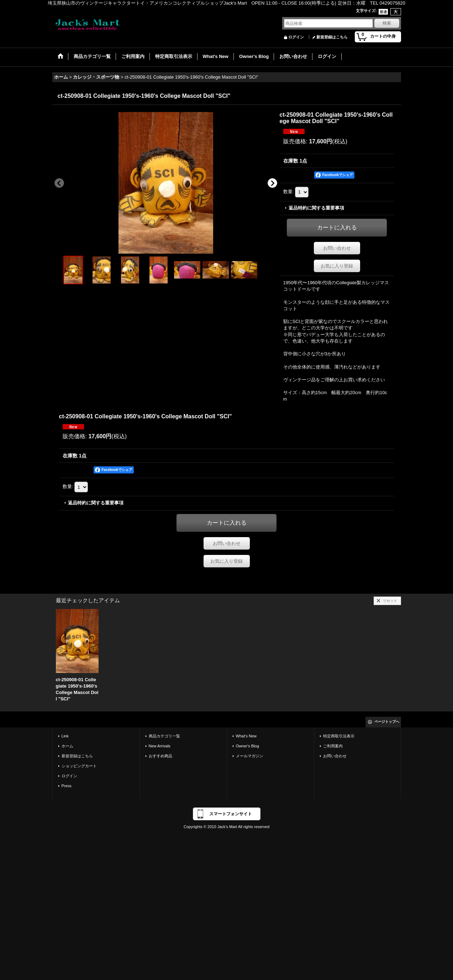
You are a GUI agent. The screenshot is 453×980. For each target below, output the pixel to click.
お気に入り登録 (337, 266)
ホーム (67, 746)
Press (67, 786)
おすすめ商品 (160, 756)
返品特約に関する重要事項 (316, 208)
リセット (390, 601)
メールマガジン (250, 756)
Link (65, 736)
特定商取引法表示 (339, 736)
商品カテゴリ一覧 (164, 736)
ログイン (296, 37)
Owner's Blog (247, 746)
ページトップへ (387, 722)
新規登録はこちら (332, 37)
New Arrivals (160, 746)
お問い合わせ (337, 248)
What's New (246, 736)
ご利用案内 (333, 746)
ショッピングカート (79, 766)
